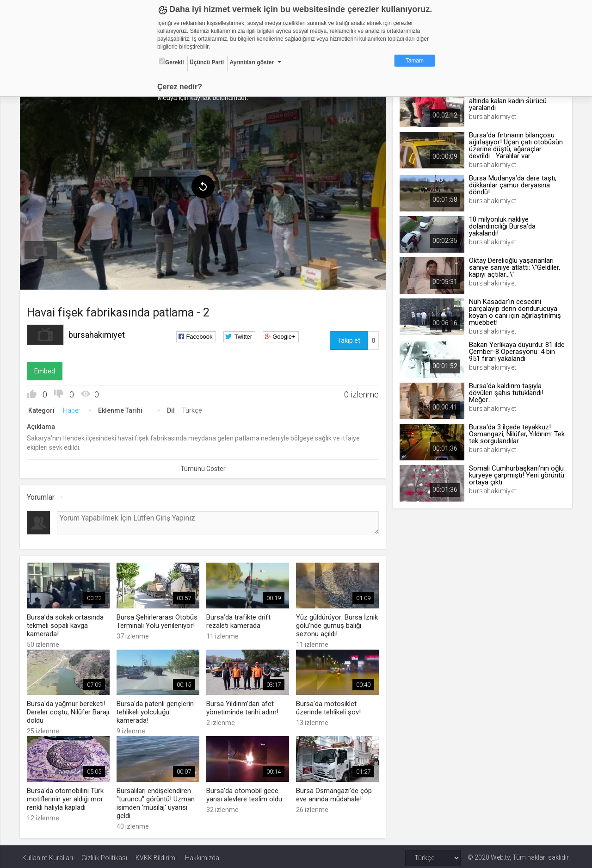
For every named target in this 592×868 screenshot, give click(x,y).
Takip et (348, 339)
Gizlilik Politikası (104, 855)
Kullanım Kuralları (48, 855)
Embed (47, 370)
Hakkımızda (202, 855)
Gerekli (172, 62)
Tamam (415, 61)
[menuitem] (43, 249)
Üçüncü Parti (207, 62)
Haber (74, 409)
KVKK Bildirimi (156, 855)
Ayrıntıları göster (252, 62)
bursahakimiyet (99, 333)
